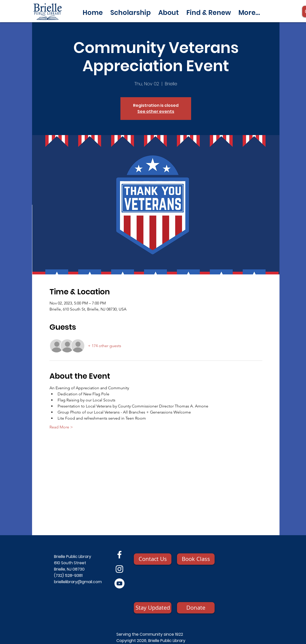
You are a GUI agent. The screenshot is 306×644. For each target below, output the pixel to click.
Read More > (61, 427)
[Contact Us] (153, 559)
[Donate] (196, 608)
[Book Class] (196, 559)
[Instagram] (119, 569)
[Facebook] (119, 555)
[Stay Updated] (153, 608)
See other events (156, 111)
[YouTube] (119, 583)
